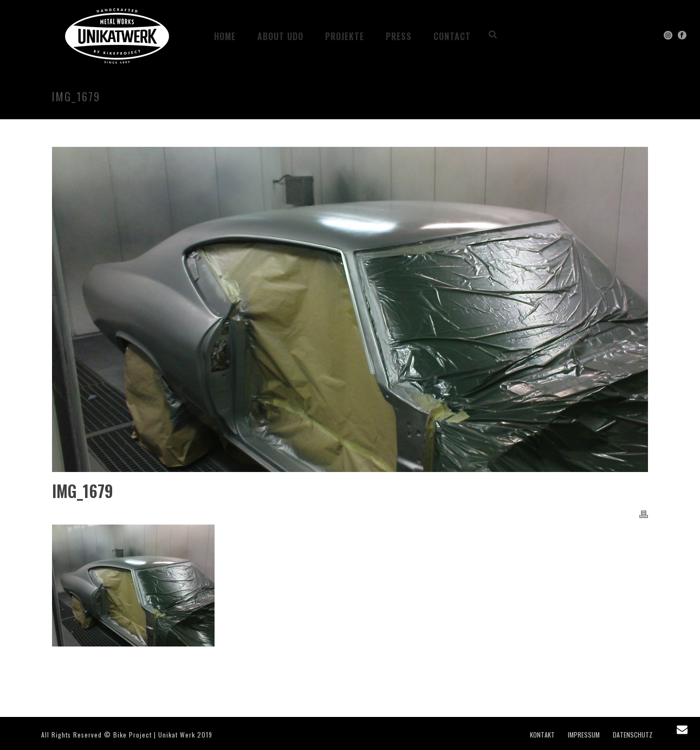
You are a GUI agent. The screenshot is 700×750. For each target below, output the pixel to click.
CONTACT (452, 36)
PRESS (399, 36)
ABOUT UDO (280, 36)
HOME (225, 36)
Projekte (345, 36)
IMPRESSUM (584, 735)
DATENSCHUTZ (633, 735)
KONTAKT (542, 735)
